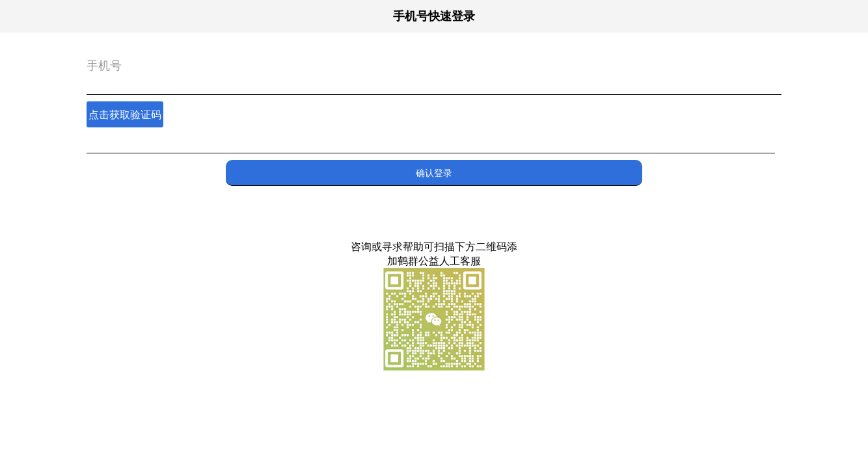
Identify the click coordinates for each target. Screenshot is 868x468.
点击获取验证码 (125, 114)
